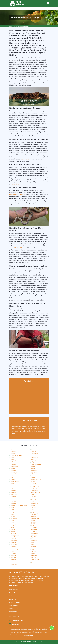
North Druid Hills (35, 487)
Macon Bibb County (36, 465)
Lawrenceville (35, 454)
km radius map (29, 399)
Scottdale (34, 517)
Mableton (33, 463)
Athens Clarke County (16, 455)
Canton (13, 483)
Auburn (13, 459)
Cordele (13, 500)
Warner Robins (35, 556)
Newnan (33, 481)
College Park (14, 494)
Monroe (33, 476)
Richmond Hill (35, 504)
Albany (13, 450)
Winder (33, 561)
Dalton (12, 511)
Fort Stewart (14, 541)
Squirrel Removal (14, 608)
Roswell (33, 511)
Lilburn (33, 455)
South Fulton (34, 524)
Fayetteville (14, 533)
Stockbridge (34, 531)
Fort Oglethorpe (15, 539)
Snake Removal (13, 590)
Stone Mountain (35, 533)
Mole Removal (13, 612)
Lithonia (33, 459)
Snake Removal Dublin (24, 26)
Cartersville (14, 487)
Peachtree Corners (36, 493)
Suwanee (33, 539)
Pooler (33, 498)
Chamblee (13, 491)
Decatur (13, 513)
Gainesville (14, 543)
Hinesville (13, 556)
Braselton (13, 470)
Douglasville (14, 518)
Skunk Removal (13, 605)
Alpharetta (13, 452)
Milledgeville (34, 472)
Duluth (12, 522)
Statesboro (34, 530)
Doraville (13, 515)
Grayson (13, 548)
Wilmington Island (36, 559)
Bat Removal (13, 599)
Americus (13, 454)
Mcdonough (34, 470)
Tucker (33, 544)
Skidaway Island (35, 518)
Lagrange (33, 452)
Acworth (13, 448)
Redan (33, 502)
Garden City (14, 544)
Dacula (13, 507)
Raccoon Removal (14, 593)
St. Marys (34, 526)
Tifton (33, 543)
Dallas (12, 509)
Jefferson (13, 561)
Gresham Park (14, 550)
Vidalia (33, 550)
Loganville (34, 461)
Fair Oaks (13, 530)
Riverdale (33, 507)
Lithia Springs (35, 457)
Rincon (33, 505)
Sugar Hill (34, 537)
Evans (12, 528)
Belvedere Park (15, 467)
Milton (33, 474)
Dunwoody (13, 524)
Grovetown (14, 554)
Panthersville (34, 489)
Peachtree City (35, 491)
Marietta (33, 467)
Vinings (33, 554)
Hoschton (13, 559)
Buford (13, 476)
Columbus (13, 496)
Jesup (12, 563)
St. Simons (34, 528)
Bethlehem (14, 468)
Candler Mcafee (15, 481)
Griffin (12, 552)
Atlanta (13, 457)
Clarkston (13, 493)
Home (11, 26)
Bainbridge (14, 465)
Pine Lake (34, 496)
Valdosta (33, 548)
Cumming (13, 504)
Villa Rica (33, 552)
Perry (32, 494)
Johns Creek (14, 565)
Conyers (13, 498)
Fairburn (13, 531)
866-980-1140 (17, 621)
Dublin (15, 26)
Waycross (34, 557)
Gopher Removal (14, 596)
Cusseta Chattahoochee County (19, 505)
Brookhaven (14, 472)
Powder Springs (35, 500)
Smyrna (33, 520)
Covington (13, 502)
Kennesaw (34, 448)
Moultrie (33, 478)
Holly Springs (14, 557)
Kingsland (34, 450)
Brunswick (13, 474)
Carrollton (13, 485)
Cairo (12, 478)
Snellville (33, 522)
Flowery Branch (15, 535)
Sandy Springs (35, 513)
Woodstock (34, 563)
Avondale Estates (15, 463)
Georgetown (14, 546)
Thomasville (34, 541)
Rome (33, 509)
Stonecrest (34, 535)
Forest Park (14, 537)
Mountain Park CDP (36, 480)
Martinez (33, 468)
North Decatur (35, 485)
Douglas (13, 517)
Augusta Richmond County (18, 461)
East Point (13, 526)
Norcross (33, 483)
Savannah (34, 515)
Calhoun (13, 480)
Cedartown (14, 489)
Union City (34, 546)
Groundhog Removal (15, 602)
